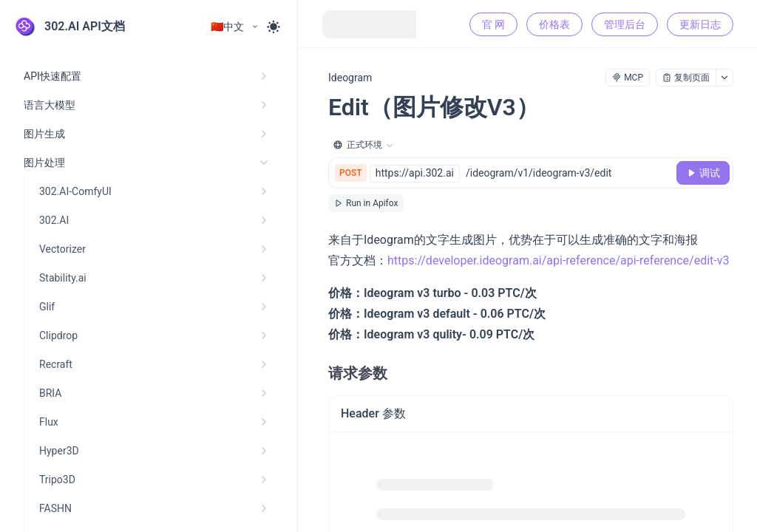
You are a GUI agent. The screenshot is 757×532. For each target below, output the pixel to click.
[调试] (703, 173)
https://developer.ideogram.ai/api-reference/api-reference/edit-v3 (558, 260)
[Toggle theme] (274, 27)
